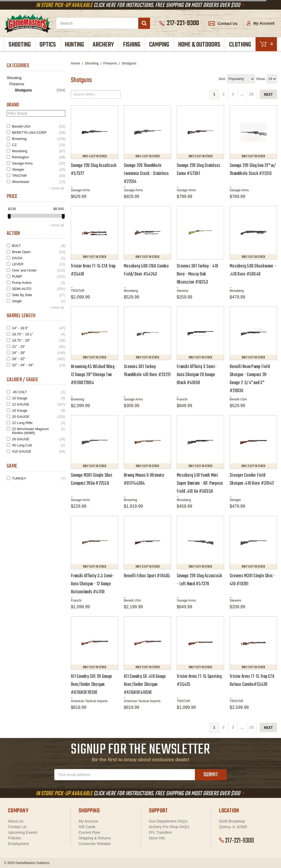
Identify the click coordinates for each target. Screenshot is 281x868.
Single (39, 301)
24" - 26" (39, 353)
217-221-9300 (236, 841)
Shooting (20, 45)
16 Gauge (39, 410)
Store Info (157, 838)
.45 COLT (39, 392)
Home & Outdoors (199, 45)
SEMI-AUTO (39, 289)
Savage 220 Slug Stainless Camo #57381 (199, 170)
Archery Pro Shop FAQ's (169, 827)
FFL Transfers (161, 832)
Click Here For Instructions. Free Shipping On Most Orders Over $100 (141, 5)
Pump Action (39, 283)
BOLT (39, 246)
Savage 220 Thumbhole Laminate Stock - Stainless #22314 (146, 174)
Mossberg (39, 151)
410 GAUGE (39, 451)
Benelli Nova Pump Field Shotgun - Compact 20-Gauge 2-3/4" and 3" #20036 (250, 379)
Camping (159, 45)
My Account (261, 23)
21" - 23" (39, 347)
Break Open (39, 252)
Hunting (74, 45)
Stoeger (39, 169)
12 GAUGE (39, 404)
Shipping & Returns (95, 838)
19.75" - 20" (39, 340)
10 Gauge (39, 398)
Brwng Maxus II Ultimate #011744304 (144, 479)
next (268, 95)
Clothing (240, 45)
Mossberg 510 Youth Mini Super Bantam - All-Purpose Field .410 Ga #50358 (200, 483)
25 (252, 94)
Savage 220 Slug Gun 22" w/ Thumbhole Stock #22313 (253, 170)
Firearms (17, 84)
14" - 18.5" (39, 328)
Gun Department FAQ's (168, 821)
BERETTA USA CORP (39, 133)
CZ (39, 145)
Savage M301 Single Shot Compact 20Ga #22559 (92, 479)
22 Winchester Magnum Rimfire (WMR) (39, 431)
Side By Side (39, 295)
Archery (103, 45)
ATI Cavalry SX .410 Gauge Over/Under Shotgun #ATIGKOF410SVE (145, 685)
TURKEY (39, 478)
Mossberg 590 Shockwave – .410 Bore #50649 (253, 270)
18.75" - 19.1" (39, 334)
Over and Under (39, 270)
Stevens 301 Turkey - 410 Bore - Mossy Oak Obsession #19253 (197, 274)
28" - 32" (39, 359)
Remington (39, 157)
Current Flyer (90, 832)
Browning (39, 139)
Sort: (222, 79)
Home (76, 63)
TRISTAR (39, 176)
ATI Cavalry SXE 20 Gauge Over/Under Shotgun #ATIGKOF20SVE (91, 685)
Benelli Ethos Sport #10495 (147, 576)
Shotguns (40, 90)
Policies (14, 838)
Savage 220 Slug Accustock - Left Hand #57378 (199, 580)
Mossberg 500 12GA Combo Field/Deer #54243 (146, 270)
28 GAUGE (39, 439)
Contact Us (223, 24)
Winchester (39, 182)
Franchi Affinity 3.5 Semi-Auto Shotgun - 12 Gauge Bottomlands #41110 (93, 584)
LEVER (39, 264)
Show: (261, 79)
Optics (48, 45)
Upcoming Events (23, 832)
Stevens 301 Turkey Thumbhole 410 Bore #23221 (147, 371)
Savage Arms (39, 163)
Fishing (132, 45)
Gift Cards (87, 827)
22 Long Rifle (39, 423)
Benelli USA (39, 126)
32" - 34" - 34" (39, 365)
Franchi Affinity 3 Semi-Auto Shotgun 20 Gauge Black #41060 (197, 375)
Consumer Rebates (95, 844)
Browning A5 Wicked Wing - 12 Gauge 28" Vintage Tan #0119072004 (94, 375)
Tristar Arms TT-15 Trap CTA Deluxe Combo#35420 (252, 681)
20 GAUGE (39, 417)
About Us (16, 821)
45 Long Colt (39, 445)
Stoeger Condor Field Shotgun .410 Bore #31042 (252, 479)
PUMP (39, 276)
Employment (18, 844)
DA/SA (39, 258)
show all (58, 188)
